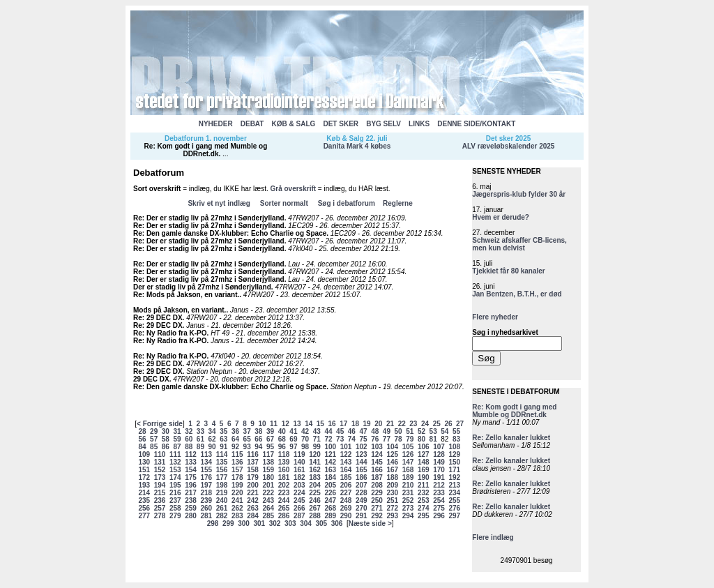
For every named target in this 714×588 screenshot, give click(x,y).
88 (189, 447)
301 (259, 523)
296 (439, 516)
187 (377, 477)
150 (454, 462)
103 (377, 447)
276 (454, 508)
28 (142, 431)
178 (237, 477)
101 (346, 447)
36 (235, 431)
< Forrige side (160, 424)
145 (377, 462)
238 (191, 500)
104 (392, 447)
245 (299, 500)
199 (237, 485)
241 (237, 500)
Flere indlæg (493, 537)
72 (328, 439)
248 (346, 500)
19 (367, 424)
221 (253, 493)
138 (268, 462)
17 (343, 424)
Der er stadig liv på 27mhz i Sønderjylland (202, 287)
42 (305, 431)
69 (293, 439)
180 (268, 477)
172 (144, 477)
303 (290, 523)
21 (390, 424)
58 (166, 439)
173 (160, 477)
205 (330, 485)
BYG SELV (383, 124)
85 (154, 447)
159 (268, 470)
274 (424, 508)
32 (189, 431)
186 (362, 477)
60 (189, 439)
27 (460, 424)
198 (222, 485)
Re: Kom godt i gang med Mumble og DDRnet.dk (206, 150)
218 (206, 493)
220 (237, 493)
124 (377, 454)
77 (387, 439)
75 (363, 439)
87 (177, 447)
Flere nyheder (495, 317)
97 (293, 447)
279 (175, 516)
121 (330, 454)
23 (413, 424)
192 (454, 477)
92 (235, 447)
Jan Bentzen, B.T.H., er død (517, 294)
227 (346, 493)
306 (337, 523)
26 (448, 424)
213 (454, 485)
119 (299, 454)
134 (206, 462)
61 (200, 439)
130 (144, 462)
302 (275, 523)
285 (268, 516)
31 (177, 431)
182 (299, 477)
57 (154, 439)
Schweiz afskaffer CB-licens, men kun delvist (519, 244)
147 (408, 462)
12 (286, 424)
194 (160, 485)
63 (223, 439)
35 (223, 431)
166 (377, 470)
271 (377, 508)
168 (408, 470)
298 (213, 523)
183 (315, 477)
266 (299, 508)
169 (424, 470)
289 (330, 516)
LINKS (419, 124)
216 (175, 493)
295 (424, 516)
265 (284, 508)
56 (142, 439)
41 (293, 431)
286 (284, 516)
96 (282, 447)
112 (191, 454)
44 (328, 431)
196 (191, 485)
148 (424, 462)
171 (454, 470)
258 (175, 508)
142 (330, 462)
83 (456, 439)
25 (437, 424)
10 (262, 424)
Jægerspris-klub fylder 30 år (519, 194)
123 (362, 454)
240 (222, 500)
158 (253, 470)
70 (305, 439)
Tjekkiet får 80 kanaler (509, 271)
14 (309, 424)
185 (346, 477)
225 (315, 493)
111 (175, 454)
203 (299, 485)
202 (284, 485)
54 (445, 431)
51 (410, 431)
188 (392, 477)
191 (439, 477)
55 (456, 431)
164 (346, 470)
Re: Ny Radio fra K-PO (170, 333)
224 (299, 493)
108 (454, 447)
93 (247, 447)
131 (160, 462)
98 (305, 447)
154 (191, 470)
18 (355, 424)
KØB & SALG (294, 124)
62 (212, 439)
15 (320, 424)
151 (144, 470)
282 (222, 516)
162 (315, 470)
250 (377, 500)
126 (408, 454)
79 (410, 439)
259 (191, 508)
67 (270, 439)
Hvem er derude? (501, 217)
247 (330, 500)
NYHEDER (216, 124)
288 (315, 516)
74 (352, 439)
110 (160, 454)
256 (144, 508)
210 (408, 485)
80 (421, 439)
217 (191, 493)
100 (330, 447)
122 (346, 454)
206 (346, 485)
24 (425, 424)
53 (433, 431)
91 (223, 447)
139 (284, 462)
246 (315, 500)
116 (253, 454)
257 (160, 508)
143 (346, 462)
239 (206, 500)
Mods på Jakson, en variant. (180, 310)
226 (330, 493)
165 (362, 470)
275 (439, 508)
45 (340, 431)
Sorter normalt (284, 203)
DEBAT (252, 124)
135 (222, 462)
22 (402, 424)
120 (315, 454)
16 (332, 424)
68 (282, 439)
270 (362, 508)
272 (392, 508)
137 (253, 462)
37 (247, 431)
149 (439, 462)
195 (175, 485)
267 (315, 508)
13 (297, 424)
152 (160, 470)
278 (160, 516)
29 (154, 431)
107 (439, 447)
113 (206, 454)
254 (439, 500)
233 (439, 493)
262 (237, 508)
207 (362, 485)
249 (362, 500)
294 (408, 516)
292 (377, 516)
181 (284, 477)
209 (392, 485)
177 (222, 477)
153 (175, 470)
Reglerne (398, 203)
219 (222, 493)
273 (408, 508)
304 (306, 523)
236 (160, 500)
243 (268, 500)
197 (206, 485)
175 (191, 477)
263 (253, 508)
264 (268, 508)
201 (268, 485)
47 (363, 431)
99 (317, 447)
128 (439, 454)
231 (408, 493)
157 (237, 470)
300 (244, 523)
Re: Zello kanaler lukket (511, 438)
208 (377, 485)
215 (160, 493)
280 (191, 516)
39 (270, 431)
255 (454, 500)
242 (253, 500)
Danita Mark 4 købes (357, 146)
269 (346, 508)
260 (206, 508)
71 (317, 439)
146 (392, 462)
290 (346, 516)
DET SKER (341, 124)
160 (284, 470)
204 (315, 485)
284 (253, 516)
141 (315, 462)
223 (284, 493)
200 (253, 485)
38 (258, 431)
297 (454, 516)
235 (144, 500)
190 (424, 477)
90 (212, 447)
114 (222, 454)
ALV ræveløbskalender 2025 (509, 146)
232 (424, 493)
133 (191, 462)
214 (144, 493)
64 (235, 439)
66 (258, 439)
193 (144, 485)
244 (284, 500)
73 (340, 439)
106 (424, 447)
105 (408, 447)
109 (144, 454)
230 (392, 493)
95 (270, 447)
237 (175, 500)
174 (175, 477)
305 (321, 523)
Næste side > (370, 523)
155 (206, 470)
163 (330, 470)
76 (375, 439)
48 (375, 431)
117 (268, 454)
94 (258, 447)
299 (228, 523)
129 (454, 454)
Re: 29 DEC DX (158, 318)
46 (352, 431)
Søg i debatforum (347, 203)
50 (398, 431)
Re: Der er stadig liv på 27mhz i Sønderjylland (209, 218)
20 (378, 424)
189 (408, 477)
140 (299, 462)
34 (212, 431)
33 (200, 431)
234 (454, 493)
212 (439, 485)
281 (206, 516)
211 (424, 485)
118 (284, 454)
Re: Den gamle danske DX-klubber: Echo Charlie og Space (230, 233)
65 (247, 439)
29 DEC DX (151, 379)
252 (408, 500)
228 (362, 493)
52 (421, 431)
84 (142, 447)
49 (387, 431)
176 (206, 477)
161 (299, 470)
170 (439, 470)
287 (299, 516)
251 (392, 500)
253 (424, 500)
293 (392, 516)
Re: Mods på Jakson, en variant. (186, 295)
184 (330, 477)
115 (237, 454)
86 (166, 447)
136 (237, 462)
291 (362, 516)
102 (362, 447)
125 (392, 454)
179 (253, 477)
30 (166, 431)
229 (377, 493)
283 (237, 516)
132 (175, 462)
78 (398, 439)
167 (392, 470)
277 (144, 516)
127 (424, 454)
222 (268, 493)
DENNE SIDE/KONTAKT (476, 124)
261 (222, 508)
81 (433, 439)
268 (330, 508)
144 (362, 462)
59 (177, 439)
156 (222, 470)
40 (282, 431)
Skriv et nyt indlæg (219, 203)
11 (274, 424)
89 (200, 447)
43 (317, 431)
